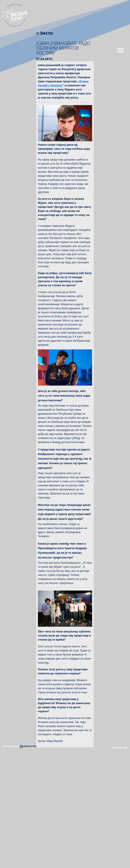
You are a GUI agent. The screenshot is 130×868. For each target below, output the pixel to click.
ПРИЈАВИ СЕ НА (20, 746)
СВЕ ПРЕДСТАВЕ (119, 748)
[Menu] (120, 52)
